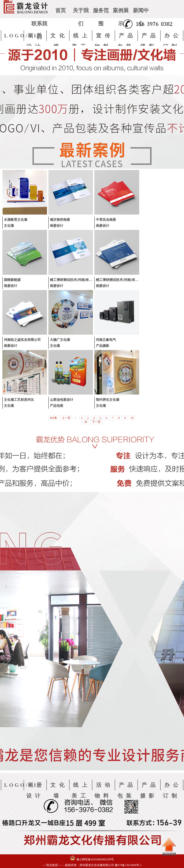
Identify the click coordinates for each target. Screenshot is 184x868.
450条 (53, 418)
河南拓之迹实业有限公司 (22, 340)
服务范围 (101, 17)
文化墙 (9, 226)
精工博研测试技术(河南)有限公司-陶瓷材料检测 (85, 280)
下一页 (96, 422)
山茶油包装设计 (62, 400)
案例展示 (121, 17)
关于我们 (81, 17)
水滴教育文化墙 (16, 220)
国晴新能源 (12, 280)
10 (132, 418)
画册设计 (57, 226)
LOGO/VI (21, 36)
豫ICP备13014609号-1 (128, 865)
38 (86, 422)
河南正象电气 (106, 340)
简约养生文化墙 (108, 400)
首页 (61, 10)
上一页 (66, 418)
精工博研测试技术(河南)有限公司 (120, 280)
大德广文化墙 (60, 340)
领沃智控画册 (60, 220)
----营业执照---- (52, 865)
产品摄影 (103, 346)
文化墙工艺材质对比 (19, 400)
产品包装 (57, 406)
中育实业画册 (106, 220)
